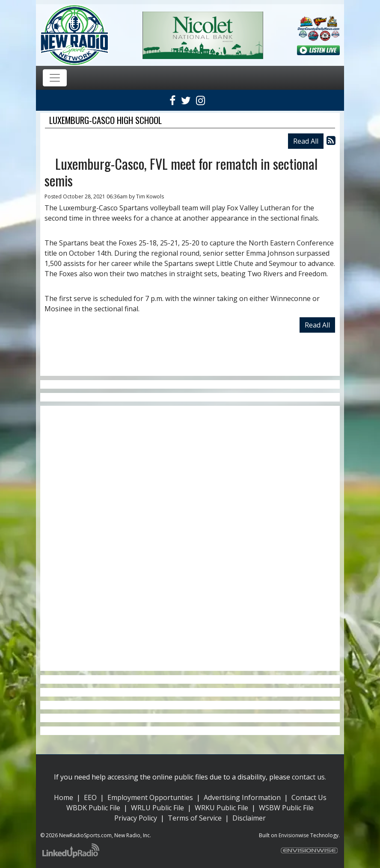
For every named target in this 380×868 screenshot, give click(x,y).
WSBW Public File (286, 808)
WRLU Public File (157, 808)
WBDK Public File (93, 808)
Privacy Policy (136, 818)
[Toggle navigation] (55, 78)
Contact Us (309, 797)
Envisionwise (294, 835)
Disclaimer (249, 818)
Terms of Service (195, 818)
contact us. (309, 777)
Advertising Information (242, 797)
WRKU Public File (221, 808)
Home (64, 797)
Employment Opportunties (150, 797)
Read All (306, 141)
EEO (90, 797)
